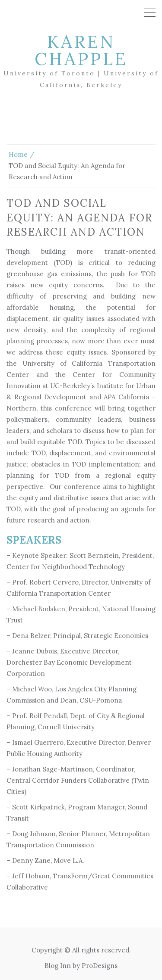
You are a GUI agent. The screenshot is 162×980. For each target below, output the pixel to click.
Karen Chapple (81, 50)
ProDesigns (100, 966)
